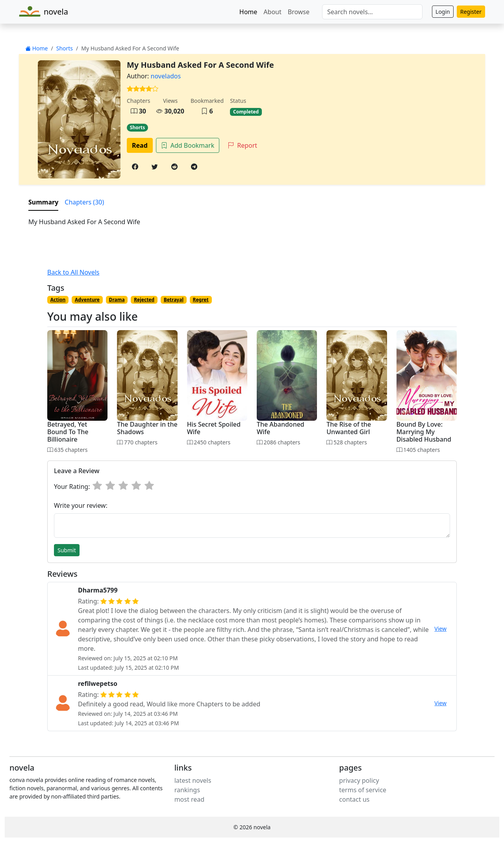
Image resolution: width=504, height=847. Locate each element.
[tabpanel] (252, 222)
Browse (299, 12)
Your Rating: (72, 487)
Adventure (87, 300)
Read (140, 145)
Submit (67, 550)
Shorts (65, 48)
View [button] (440, 629)
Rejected (144, 300)
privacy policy (359, 780)
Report (242, 145)
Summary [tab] (43, 202)
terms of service (363, 790)
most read (189, 799)
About (272, 12)
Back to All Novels (73, 272)
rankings (187, 790)
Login (443, 12)
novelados (166, 76)
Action (58, 300)
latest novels (193, 780)
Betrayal (174, 300)
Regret (201, 300)
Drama (117, 300)
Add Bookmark (188, 145)
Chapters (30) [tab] (84, 202)
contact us (354, 799)
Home (248, 12)
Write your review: (81, 505)
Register (471, 12)
